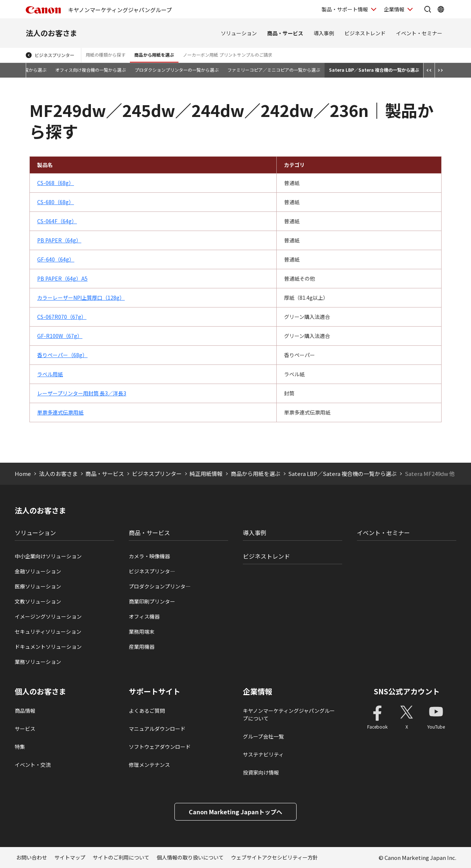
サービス (25, 729)
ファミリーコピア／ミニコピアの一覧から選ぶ (274, 70)
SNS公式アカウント (407, 691)
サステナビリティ (263, 754)
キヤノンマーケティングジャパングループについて (289, 714)
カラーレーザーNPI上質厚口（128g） (81, 298)
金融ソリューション (38, 571)
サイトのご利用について (121, 857)
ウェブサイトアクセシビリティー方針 (275, 857)
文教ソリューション (38, 601)
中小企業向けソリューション (48, 556)
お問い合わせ (32, 857)
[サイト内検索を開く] (428, 9)
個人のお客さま (40, 691)
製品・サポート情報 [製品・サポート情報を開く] (345, 9)
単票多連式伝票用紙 (60, 412)
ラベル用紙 (50, 374)
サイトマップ (70, 857)
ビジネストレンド (365, 33)
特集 (20, 747)
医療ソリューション (38, 586)
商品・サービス (285, 33)
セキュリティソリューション (48, 632)
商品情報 (25, 711)
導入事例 (324, 33)
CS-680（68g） (56, 202)
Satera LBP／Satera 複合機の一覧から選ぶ (374, 70)
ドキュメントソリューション (48, 647)
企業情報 (258, 691)
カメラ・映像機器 (149, 556)
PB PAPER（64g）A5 (62, 278)
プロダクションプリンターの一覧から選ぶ (177, 70)
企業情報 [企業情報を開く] (394, 9)
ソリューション (239, 33)
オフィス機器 (144, 616)
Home (23, 474)
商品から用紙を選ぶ (154, 55)
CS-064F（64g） (57, 221)
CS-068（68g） (56, 183)
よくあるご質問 (147, 711)
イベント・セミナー (419, 33)
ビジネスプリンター (54, 55)
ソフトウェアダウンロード (160, 747)
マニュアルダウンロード (157, 729)
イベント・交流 (33, 765)
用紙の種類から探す (106, 55)
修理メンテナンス (149, 765)
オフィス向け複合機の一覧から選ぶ (91, 70)
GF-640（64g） (56, 259)
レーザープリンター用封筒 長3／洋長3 (82, 393)
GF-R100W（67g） (60, 336)
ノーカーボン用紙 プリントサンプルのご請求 (228, 55)
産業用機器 (142, 647)
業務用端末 (142, 632)
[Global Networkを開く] (441, 9)
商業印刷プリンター (152, 601)
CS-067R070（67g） (62, 317)
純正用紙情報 (206, 474)
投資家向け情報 (261, 772)
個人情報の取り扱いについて (190, 857)
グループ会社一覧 (263, 736)
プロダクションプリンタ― (160, 586)
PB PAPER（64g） (59, 240)
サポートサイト (155, 691)
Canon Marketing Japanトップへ (235, 812)
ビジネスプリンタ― (152, 571)
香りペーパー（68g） (62, 355)
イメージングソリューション (48, 616)
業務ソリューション (38, 662)
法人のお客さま (52, 33)
